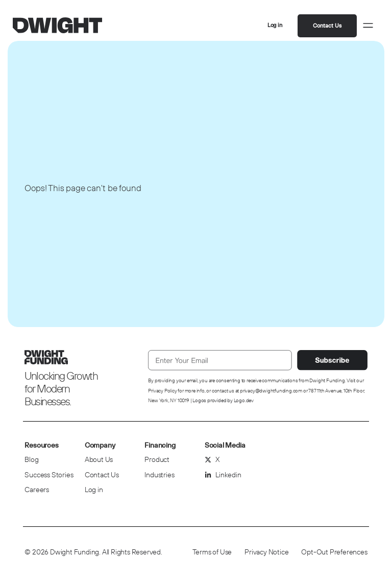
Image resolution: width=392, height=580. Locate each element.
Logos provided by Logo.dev (223, 400)
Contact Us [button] (327, 26)
